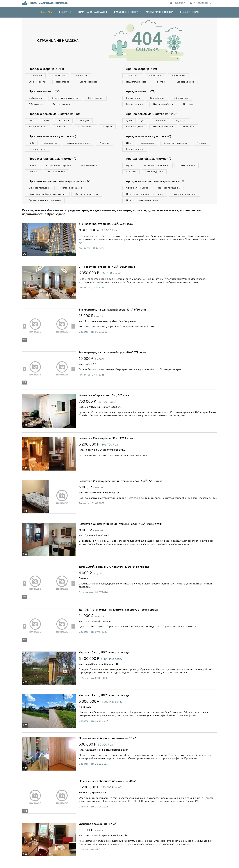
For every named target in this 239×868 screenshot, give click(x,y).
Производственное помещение (45, 207)
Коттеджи (64, 121)
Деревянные (63, 127)
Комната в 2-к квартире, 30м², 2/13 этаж (106, 445)
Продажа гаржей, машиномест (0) (54, 166)
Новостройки (64, 82)
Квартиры (46, 12)
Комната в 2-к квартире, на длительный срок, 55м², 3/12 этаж (120, 488)
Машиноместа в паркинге (59, 172)
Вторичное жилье (38, 82)
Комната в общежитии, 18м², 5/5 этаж (104, 402)
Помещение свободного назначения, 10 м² (107, 745)
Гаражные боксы (90, 172)
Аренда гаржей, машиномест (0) (150, 166)
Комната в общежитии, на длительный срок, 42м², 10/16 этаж (120, 531)
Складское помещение (88, 201)
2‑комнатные (59, 76)
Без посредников (89, 82)
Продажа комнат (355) (45, 92)
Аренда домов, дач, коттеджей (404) (153, 120)
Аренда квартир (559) (142, 69)
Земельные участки (126, 12)
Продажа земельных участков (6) (53, 143)
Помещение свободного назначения (47, 201)
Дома (32, 121)
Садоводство (51, 150)
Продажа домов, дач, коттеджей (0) (55, 114)
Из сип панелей (87, 127)
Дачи (47, 121)
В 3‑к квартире (36, 104)
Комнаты (65, 12)
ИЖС (31, 150)
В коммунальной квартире (66, 98)
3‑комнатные (82, 76)
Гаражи (32, 172)
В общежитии (36, 98)
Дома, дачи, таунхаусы (92, 12)
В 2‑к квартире (97, 98)
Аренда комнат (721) (141, 92)
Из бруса (33, 133)
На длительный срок (137, 82)
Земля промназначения (79, 150)
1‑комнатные (35, 76)
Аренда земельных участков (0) (149, 143)
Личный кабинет (201, 3)
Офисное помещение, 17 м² (97, 831)
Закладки (177, 3)
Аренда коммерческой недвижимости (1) (156, 188)
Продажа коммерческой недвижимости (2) (60, 188)
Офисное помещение (40, 195)
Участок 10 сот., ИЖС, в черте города (104, 660)
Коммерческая (189, 12)
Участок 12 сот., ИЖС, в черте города (104, 702)
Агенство (106, 150)
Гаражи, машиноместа (159, 12)
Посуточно (162, 82)
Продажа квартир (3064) (47, 69)
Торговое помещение (72, 195)
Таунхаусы (85, 121)
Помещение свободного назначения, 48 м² (108, 788)
